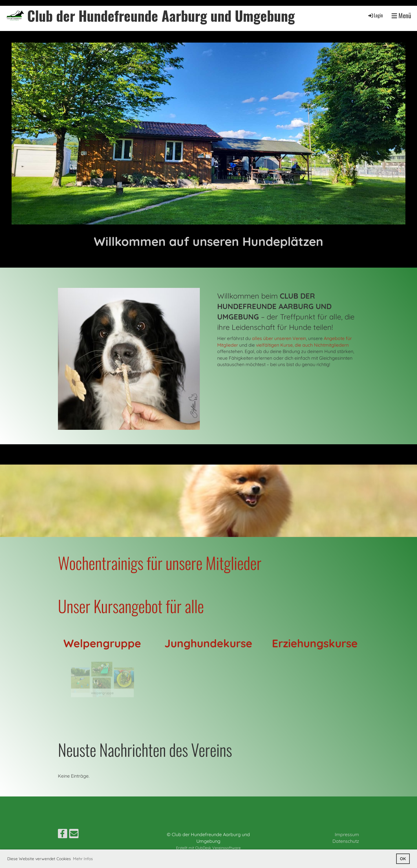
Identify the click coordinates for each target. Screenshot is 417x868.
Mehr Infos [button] (83, 859)
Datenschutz (346, 841)
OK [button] (403, 859)
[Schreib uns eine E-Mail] (74, 835)
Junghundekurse (208, 643)
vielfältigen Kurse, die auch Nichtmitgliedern (302, 345)
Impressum (347, 834)
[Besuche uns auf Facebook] (63, 835)
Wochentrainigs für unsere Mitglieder (160, 563)
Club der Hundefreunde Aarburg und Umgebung (161, 15)
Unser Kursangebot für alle (131, 606)
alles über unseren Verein (279, 338)
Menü (401, 15)
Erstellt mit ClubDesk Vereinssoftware (208, 848)
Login (375, 15)
